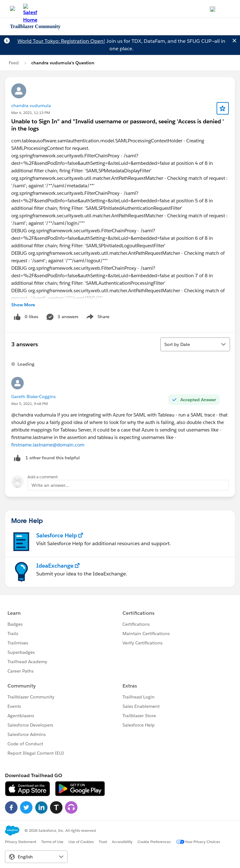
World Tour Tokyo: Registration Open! (61, 41)
